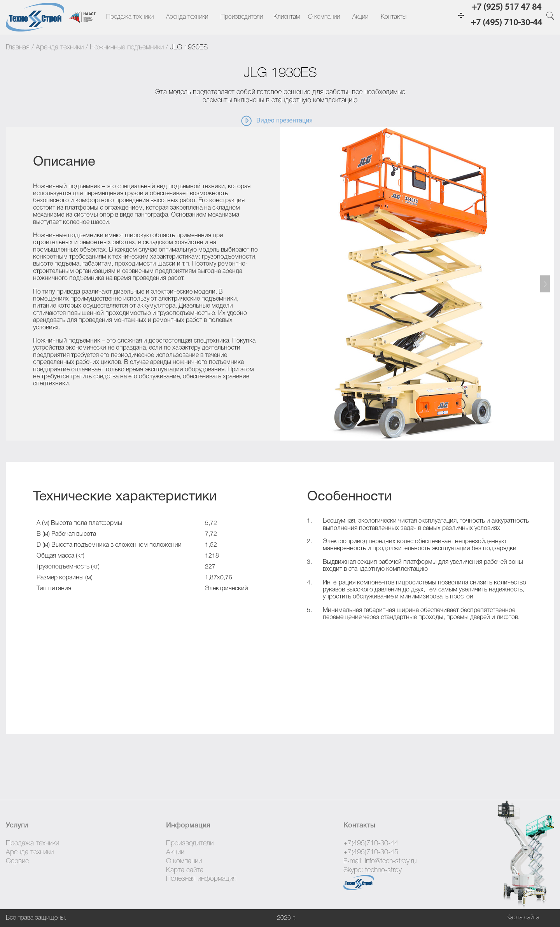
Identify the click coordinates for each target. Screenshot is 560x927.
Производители (242, 17)
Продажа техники (130, 17)
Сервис (17, 861)
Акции (360, 17)
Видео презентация (276, 121)
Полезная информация (201, 879)
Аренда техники (187, 17)
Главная (18, 47)
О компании (324, 17)
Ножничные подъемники (127, 47)
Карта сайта (185, 870)
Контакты (394, 17)
